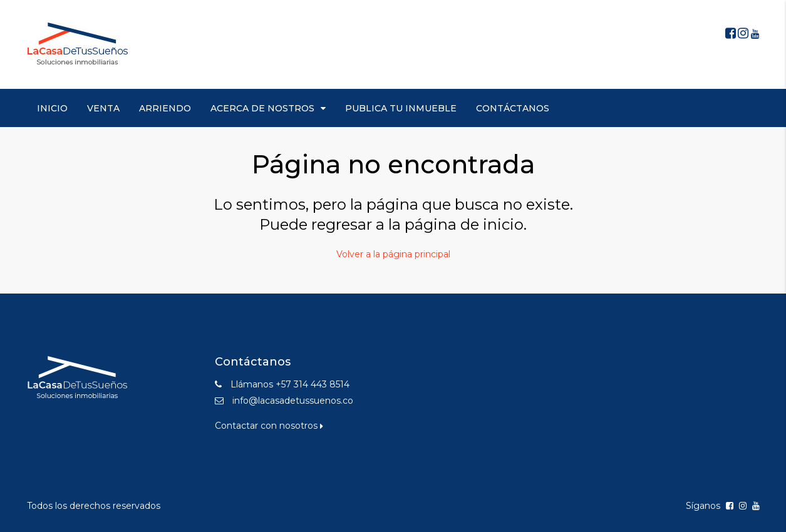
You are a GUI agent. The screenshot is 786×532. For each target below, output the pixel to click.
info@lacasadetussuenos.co (293, 401)
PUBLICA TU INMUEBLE (401, 108)
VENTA (103, 108)
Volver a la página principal (393, 254)
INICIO (52, 108)
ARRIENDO (165, 108)
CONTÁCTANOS (513, 108)
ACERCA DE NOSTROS (262, 108)
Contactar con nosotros (269, 426)
